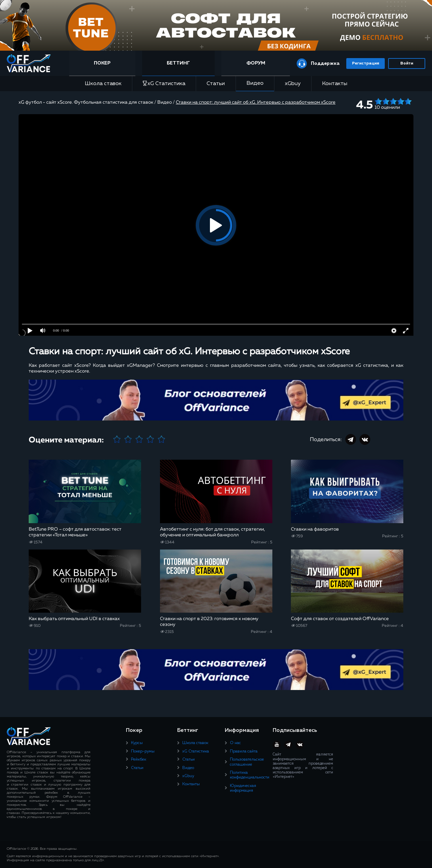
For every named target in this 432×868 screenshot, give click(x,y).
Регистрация (366, 63)
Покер (102, 63)
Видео (255, 83)
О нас (235, 743)
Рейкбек (139, 760)
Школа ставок (103, 84)
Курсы (137, 743)
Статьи (216, 84)
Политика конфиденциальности (250, 775)
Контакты (335, 84)
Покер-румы (143, 751)
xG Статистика (164, 84)
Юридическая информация (243, 788)
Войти (407, 63)
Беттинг (178, 63)
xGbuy (293, 84)
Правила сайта (244, 751)
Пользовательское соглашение (247, 762)
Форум (256, 63)
